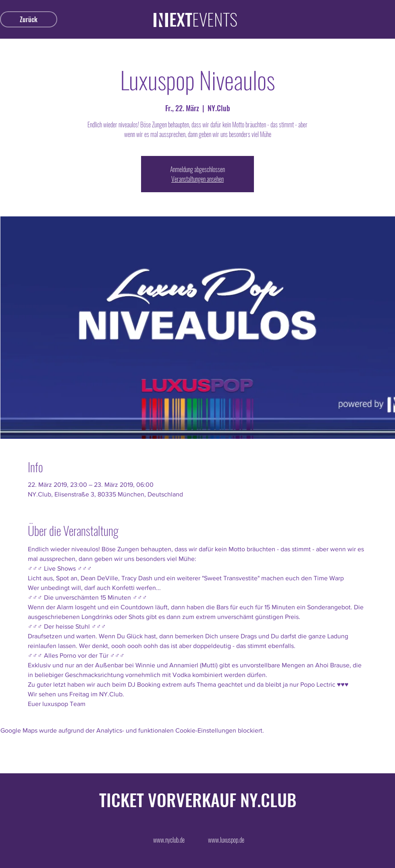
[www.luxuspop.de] (226, 840)
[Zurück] (29, 19)
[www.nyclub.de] (169, 840)
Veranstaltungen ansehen (197, 179)
